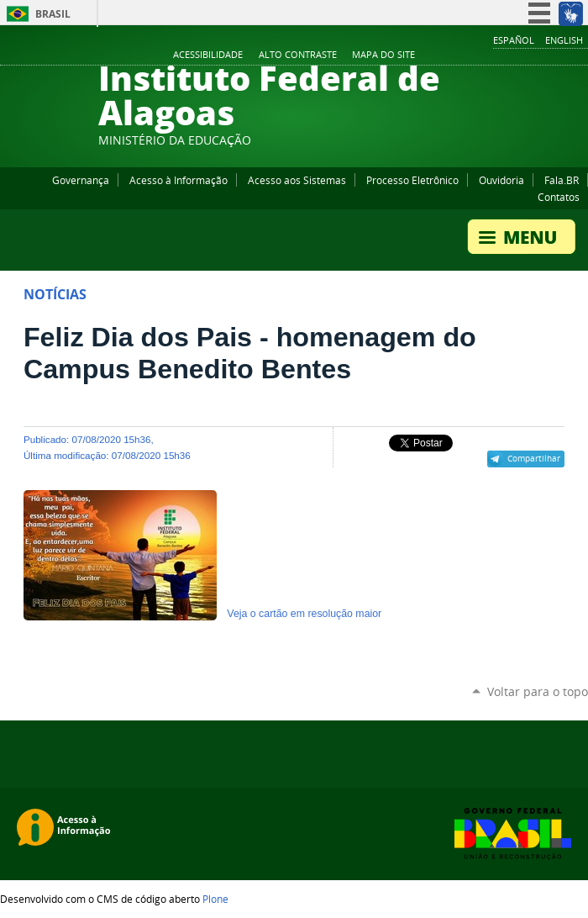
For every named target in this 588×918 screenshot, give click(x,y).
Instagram (538, 55)
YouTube (517, 55)
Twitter (559, 55)
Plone (215, 899)
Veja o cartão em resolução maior (304, 614)
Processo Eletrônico (412, 180)
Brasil (53, 14)
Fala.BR (562, 180)
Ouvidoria (501, 180)
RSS (580, 55)
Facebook (496, 55)
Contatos (559, 197)
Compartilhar (534, 458)
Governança (81, 180)
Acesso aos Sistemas (297, 180)
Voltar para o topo (538, 691)
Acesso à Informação (178, 180)
